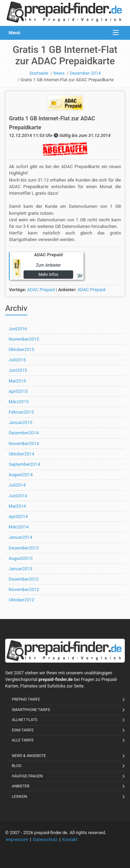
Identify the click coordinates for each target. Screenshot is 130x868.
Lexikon (19, 797)
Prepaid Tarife (26, 699)
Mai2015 (17, 381)
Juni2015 (18, 370)
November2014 (24, 444)
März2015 (19, 402)
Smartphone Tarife (31, 710)
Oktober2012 (21, 600)
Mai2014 (17, 506)
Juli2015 (17, 360)
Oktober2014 (21, 454)
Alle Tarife (23, 740)
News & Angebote (29, 756)
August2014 (21, 475)
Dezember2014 (24, 433)
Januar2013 (20, 569)
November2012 (24, 589)
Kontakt (70, 839)
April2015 (18, 391)
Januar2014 (20, 537)
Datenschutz (45, 839)
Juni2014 (18, 496)
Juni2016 (18, 329)
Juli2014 (17, 485)
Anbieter (21, 786)
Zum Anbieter (48, 265)
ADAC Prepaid (41, 290)
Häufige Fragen (27, 776)
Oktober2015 (21, 349)
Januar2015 (20, 422)
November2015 (24, 339)
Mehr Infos (49, 275)
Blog (17, 766)
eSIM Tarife (23, 730)
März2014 (19, 527)
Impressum (17, 839)
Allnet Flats (25, 720)
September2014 (24, 464)
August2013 (21, 558)
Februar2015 (21, 412)
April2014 (18, 516)
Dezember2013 (24, 548)
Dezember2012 (24, 579)
